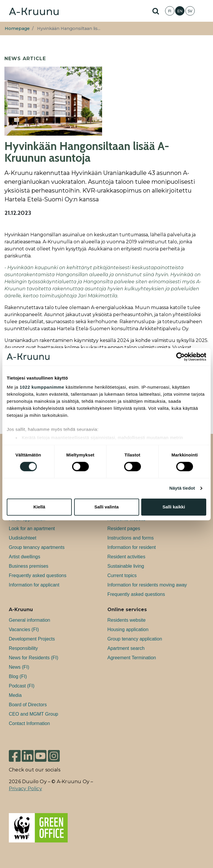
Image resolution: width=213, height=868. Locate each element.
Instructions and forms (130, 538)
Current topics (122, 575)
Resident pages (124, 529)
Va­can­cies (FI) (24, 629)
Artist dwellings (25, 557)
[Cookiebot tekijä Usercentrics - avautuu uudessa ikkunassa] (180, 357)
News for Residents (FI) (34, 658)
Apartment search (126, 648)
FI (170, 11)
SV (190, 11)
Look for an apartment (32, 529)
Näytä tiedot (182, 488)
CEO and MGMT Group (34, 714)
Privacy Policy (25, 789)
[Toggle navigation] (204, 11)
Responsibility (23, 648)
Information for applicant (34, 585)
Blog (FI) (18, 676)
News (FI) (19, 667)
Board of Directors (28, 705)
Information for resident (132, 547)
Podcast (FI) (22, 686)
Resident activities (126, 557)
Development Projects (32, 639)
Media (15, 695)
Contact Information (29, 723)
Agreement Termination (132, 658)
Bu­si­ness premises (29, 566)
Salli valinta (107, 507)
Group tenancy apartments (37, 547)
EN (180, 11)
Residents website (127, 620)
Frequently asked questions (38, 575)
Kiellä (39, 507)
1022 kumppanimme (42, 387)
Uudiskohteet (23, 538)
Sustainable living (126, 566)
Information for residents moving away (147, 585)
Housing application (128, 629)
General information (30, 620)
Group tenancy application (135, 639)
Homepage (17, 28)
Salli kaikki (174, 507)
